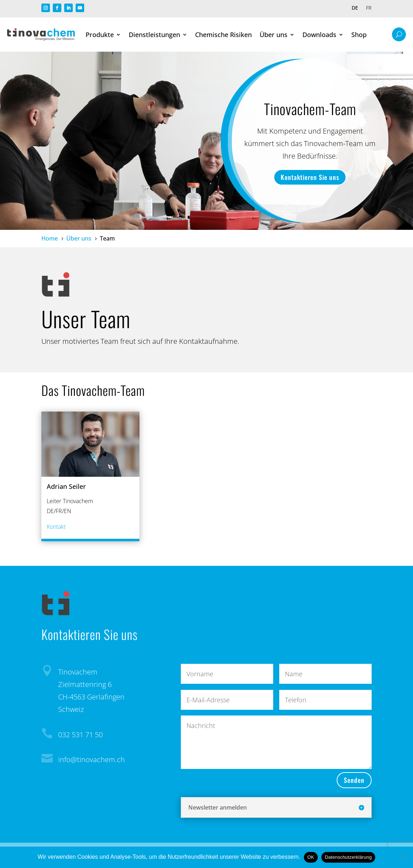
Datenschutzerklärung (348, 857)
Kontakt (56, 527)
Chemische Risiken (223, 35)
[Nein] (404, 857)
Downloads (319, 35)
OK (311, 857)
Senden (354, 780)
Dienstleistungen (154, 35)
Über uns (274, 35)
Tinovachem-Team (310, 109)
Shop (359, 35)
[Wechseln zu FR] (369, 9)
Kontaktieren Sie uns (310, 177)
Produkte (100, 35)
